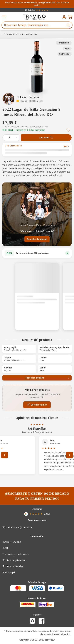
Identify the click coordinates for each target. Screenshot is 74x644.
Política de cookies (13, 566)
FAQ (5, 548)
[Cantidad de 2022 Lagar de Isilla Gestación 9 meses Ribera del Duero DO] (11, 138)
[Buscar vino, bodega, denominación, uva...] (33, 25)
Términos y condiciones (16, 554)
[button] (37, 67)
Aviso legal (9, 573)
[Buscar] (68, 25)
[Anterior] (5, 455)
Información (37, 536)
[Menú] (4, 17)
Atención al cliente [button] (37, 520)
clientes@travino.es (22, 528)
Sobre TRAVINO (12, 542)
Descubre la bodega (37, 239)
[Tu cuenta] (64, 17)
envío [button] (39, 127)
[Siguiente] (69, 455)
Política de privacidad (15, 560)
